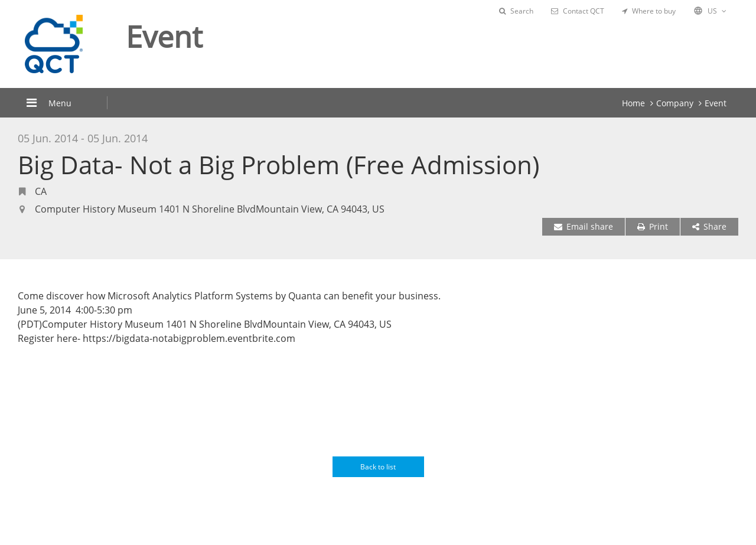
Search (516, 11)
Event (716, 103)
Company (675, 103)
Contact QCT (578, 11)
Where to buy (649, 11)
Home (633, 103)
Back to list (378, 467)
